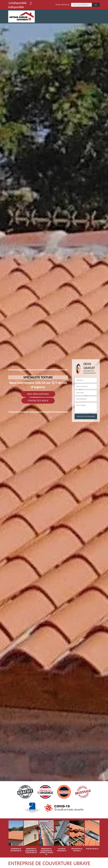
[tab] (54, 434)
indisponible (17, 3)
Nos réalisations (38, 394)
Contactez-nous (38, 401)
